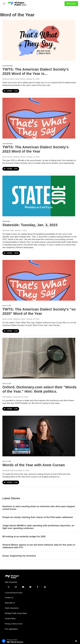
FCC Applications (11, 629)
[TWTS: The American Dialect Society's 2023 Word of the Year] (39, 118)
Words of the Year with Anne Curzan (34, 465)
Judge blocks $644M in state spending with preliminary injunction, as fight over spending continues (38, 527)
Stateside (6, 221)
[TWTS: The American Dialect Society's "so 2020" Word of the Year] (39, 280)
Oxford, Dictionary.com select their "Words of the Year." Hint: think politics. (40, 389)
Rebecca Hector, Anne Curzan (14, 79)
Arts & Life (7, 306)
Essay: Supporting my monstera (19, 556)
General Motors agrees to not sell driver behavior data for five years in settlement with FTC (39, 546)
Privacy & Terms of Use (14, 624)
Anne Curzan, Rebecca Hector (14, 157)
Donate (72, 4)
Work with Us (10, 603)
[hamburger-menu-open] (4, 4)
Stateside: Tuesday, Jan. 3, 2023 (30, 225)
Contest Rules (10, 619)
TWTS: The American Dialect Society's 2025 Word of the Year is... (36, 71)
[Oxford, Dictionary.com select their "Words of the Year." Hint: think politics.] (39, 358)
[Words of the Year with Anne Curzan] (39, 436)
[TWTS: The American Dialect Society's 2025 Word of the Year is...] (39, 40)
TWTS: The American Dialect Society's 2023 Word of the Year (36, 149)
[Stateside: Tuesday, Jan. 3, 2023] (39, 196)
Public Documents (12, 608)
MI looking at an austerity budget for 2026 (24, 537)
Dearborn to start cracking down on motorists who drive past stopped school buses (39, 508)
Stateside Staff (8, 230)
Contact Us (9, 598)
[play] (4, 641)
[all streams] (77, 641)
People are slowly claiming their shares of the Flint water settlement (38, 517)
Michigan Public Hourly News (16, 613)
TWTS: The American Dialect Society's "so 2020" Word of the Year (39, 311)
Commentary (8, 66)
